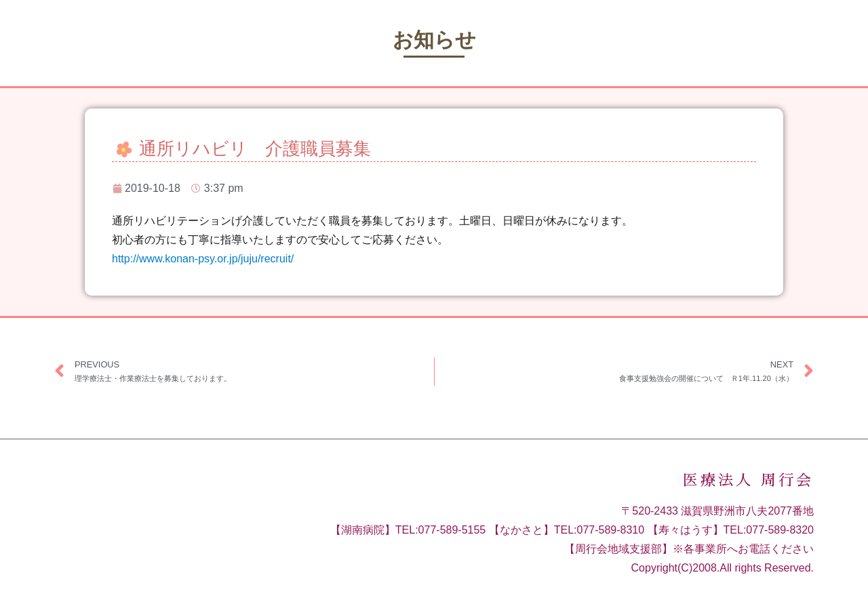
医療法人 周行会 (748, 481)
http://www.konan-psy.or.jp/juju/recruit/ (203, 259)
